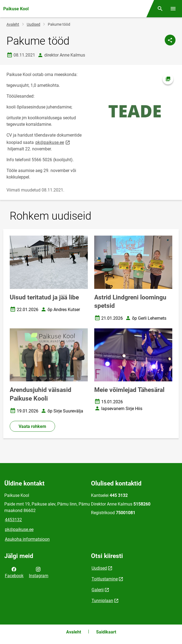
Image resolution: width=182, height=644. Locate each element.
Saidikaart (106, 632)
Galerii (98, 590)
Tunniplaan (102, 601)
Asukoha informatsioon (27, 539)
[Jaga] (170, 40)
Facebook (14, 572)
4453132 (13, 520)
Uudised (33, 24)
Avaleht (13, 24)
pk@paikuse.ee (53, 142)
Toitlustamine (105, 579)
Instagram (39, 572)
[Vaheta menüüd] (173, 9)
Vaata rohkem (32, 426)
